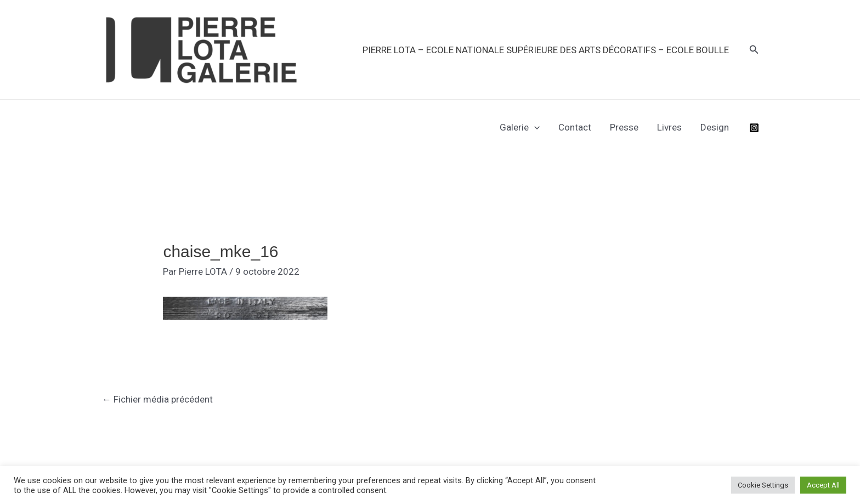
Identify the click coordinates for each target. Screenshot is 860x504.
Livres (669, 127)
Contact (575, 127)
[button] (754, 50)
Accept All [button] (823, 485)
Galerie (520, 127)
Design (715, 127)
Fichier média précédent (157, 399)
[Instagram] (754, 128)
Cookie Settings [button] (763, 485)
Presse (624, 127)
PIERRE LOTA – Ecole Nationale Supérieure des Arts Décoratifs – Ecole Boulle (546, 50)
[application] (534, 127)
